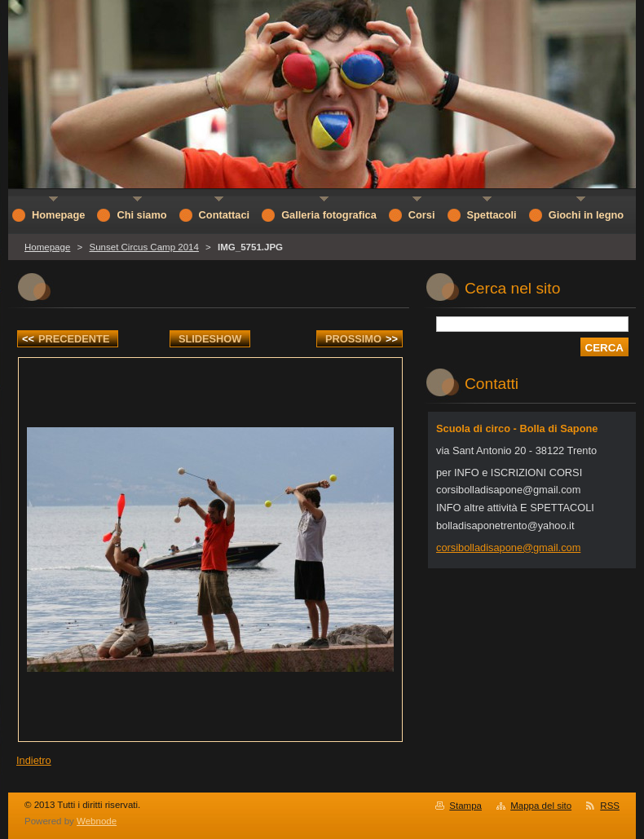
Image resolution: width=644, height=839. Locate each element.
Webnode (97, 821)
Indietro (34, 760)
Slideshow (210, 339)
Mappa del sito (541, 806)
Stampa (465, 806)
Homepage (47, 247)
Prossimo (362, 339)
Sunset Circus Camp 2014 (143, 247)
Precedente (66, 339)
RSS (610, 806)
